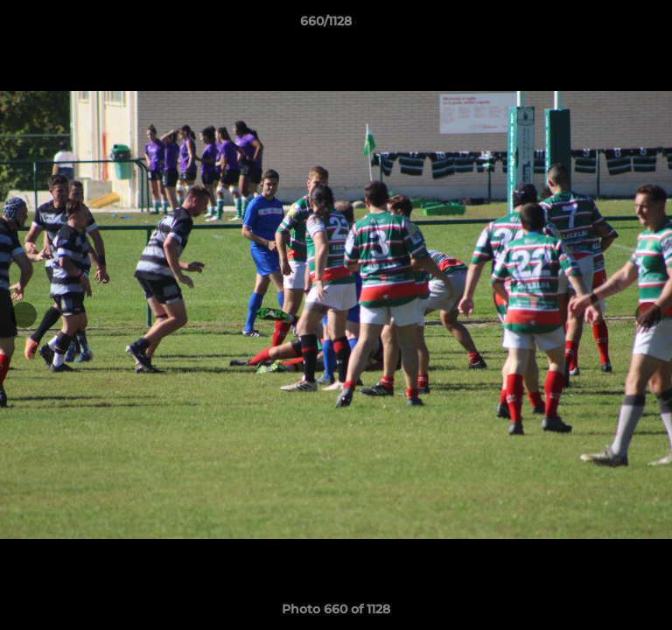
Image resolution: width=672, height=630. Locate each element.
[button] (609, 25)
